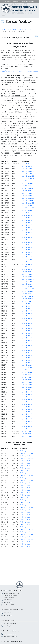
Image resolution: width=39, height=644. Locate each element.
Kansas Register (6, 29)
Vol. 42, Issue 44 (27, 451)
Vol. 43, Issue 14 (28, 173)
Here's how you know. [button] (30, 1)
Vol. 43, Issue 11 (28, 169)
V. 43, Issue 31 (27, 164)
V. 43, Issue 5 (27, 166)
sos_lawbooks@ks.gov (11, 637)
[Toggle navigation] (3, 16)
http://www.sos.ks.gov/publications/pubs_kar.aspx (20, 71)
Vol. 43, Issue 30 (28, 198)
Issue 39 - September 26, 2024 (23, 29)
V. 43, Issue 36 (27, 223)
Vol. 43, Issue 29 (28, 176)
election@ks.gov (9, 626)
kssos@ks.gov (8, 602)
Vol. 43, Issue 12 (28, 171)
